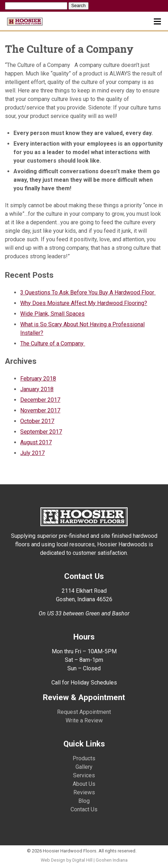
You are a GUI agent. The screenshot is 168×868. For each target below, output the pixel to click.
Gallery (84, 767)
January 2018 (37, 389)
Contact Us (84, 809)
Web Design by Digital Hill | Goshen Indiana (84, 860)
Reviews (84, 792)
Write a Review (84, 720)
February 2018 (38, 379)
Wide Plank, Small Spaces (52, 314)
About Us (84, 784)
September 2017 (41, 432)
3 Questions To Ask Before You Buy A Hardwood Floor (88, 292)
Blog (84, 801)
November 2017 (40, 410)
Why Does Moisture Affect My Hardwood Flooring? (84, 303)
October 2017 (37, 421)
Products (84, 758)
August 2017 (36, 442)
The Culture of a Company (53, 343)
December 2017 (40, 400)
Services (84, 775)
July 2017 (32, 453)
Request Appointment (84, 712)
